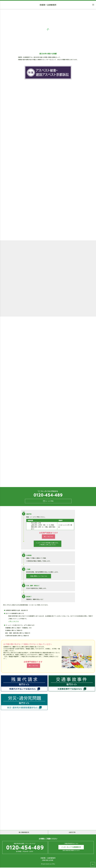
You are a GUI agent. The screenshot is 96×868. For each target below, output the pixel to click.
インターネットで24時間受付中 (71, 848)
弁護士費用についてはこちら (39, 576)
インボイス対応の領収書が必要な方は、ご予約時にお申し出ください (48, 544)
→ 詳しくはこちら (13, 621)
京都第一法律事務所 (48, 5)
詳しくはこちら (48, 537)
